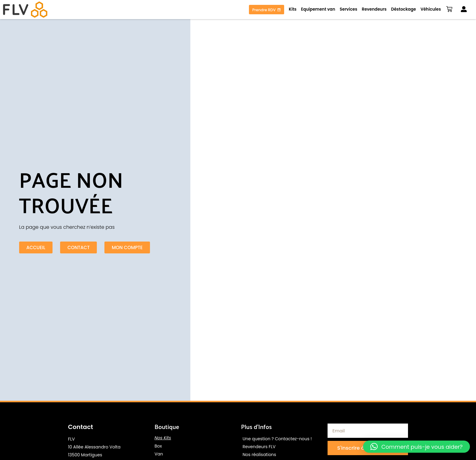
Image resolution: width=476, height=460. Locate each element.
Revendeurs (373, 9)
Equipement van (317, 9)
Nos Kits (163, 438)
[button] (416, 447)
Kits (291, 9)
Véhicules (429, 9)
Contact (80, 427)
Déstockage (402, 9)
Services (347, 9)
